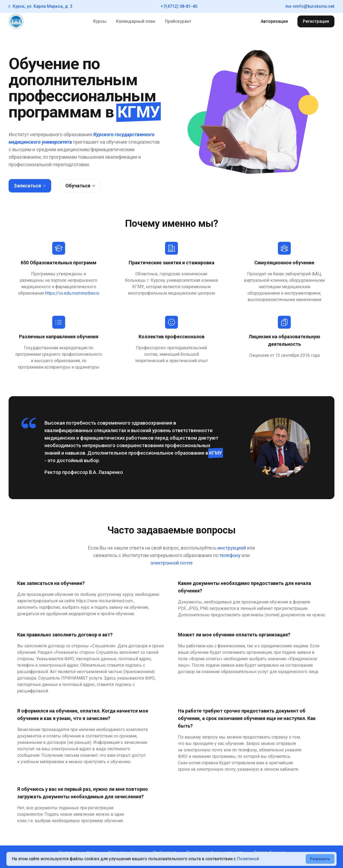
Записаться (30, 186)
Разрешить (320, 859)
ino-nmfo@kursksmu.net (310, 6)
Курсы (100, 21)
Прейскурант (178, 21)
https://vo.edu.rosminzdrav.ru (72, 293)
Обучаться (80, 186)
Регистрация (316, 21)
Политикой (248, 859)
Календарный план (136, 21)
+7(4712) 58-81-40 (179, 6)
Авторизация (274, 21)
